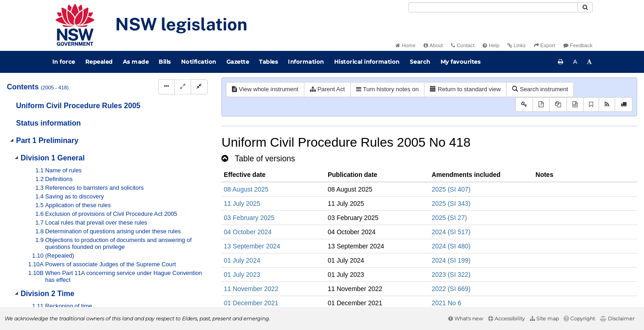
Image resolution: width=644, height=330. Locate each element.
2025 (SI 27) (449, 218)
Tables (268, 62)
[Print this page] (561, 62)
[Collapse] (199, 87)
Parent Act (328, 89)
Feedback (578, 45)
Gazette (238, 62)
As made (136, 62)
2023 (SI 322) (451, 275)
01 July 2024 (242, 260)
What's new (466, 319)
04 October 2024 (248, 232)
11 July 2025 (242, 203)
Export (545, 45)
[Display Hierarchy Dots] (166, 87)
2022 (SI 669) (451, 289)
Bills (165, 62)
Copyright (579, 319)
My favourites (461, 62)
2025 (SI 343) (451, 203)
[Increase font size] (589, 62)
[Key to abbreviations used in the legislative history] (524, 105)
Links (516, 45)
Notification (199, 62)
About (433, 45)
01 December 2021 (251, 303)
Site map (544, 319)
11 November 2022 (251, 289)
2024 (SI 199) (451, 260)
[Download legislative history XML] (575, 105)
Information (306, 62)
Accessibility (506, 319)
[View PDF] (541, 105)
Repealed (99, 62)
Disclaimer (617, 319)
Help (491, 45)
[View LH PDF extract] (558, 105)
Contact (463, 45)
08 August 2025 (246, 189)
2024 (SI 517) (451, 232)
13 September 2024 (252, 246)
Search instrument (540, 89)
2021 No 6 (447, 303)
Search (420, 62)
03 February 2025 (249, 218)
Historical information (367, 62)
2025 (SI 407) (451, 189)
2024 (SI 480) (451, 246)
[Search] (493, 7)
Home (405, 45)
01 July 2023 (242, 275)
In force (64, 62)
